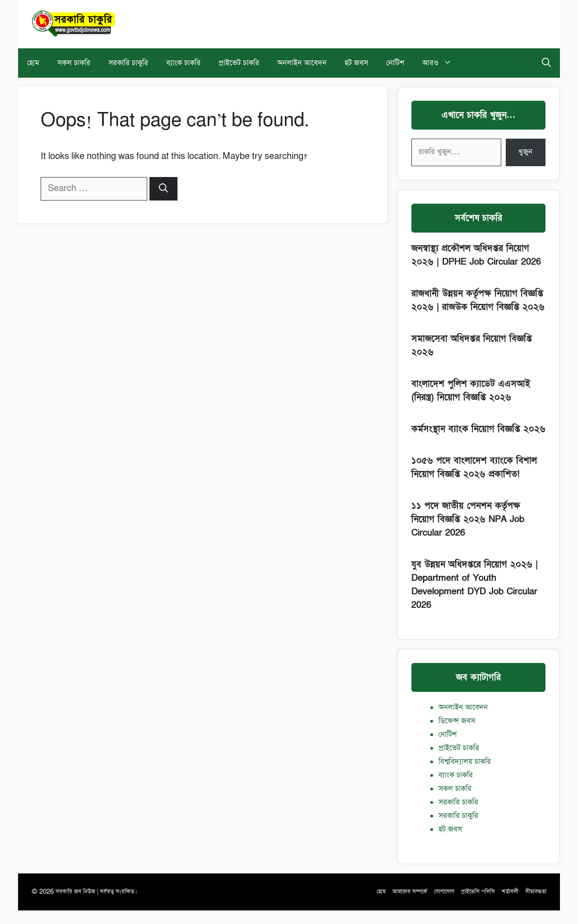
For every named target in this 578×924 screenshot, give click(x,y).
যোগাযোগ (444, 892)
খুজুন (525, 152)
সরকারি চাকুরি (128, 63)
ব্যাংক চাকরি (183, 63)
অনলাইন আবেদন (302, 63)
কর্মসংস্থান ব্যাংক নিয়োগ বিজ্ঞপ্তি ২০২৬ (478, 429)
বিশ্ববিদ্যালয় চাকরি (465, 762)
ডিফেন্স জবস (457, 721)
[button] (546, 63)
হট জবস (356, 63)
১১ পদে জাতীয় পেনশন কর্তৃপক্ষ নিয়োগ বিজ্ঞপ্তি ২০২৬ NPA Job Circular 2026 (468, 519)
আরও (442, 63)
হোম (33, 63)
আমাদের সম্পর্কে (410, 892)
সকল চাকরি (74, 63)
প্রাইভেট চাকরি (239, 63)
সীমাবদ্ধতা (536, 892)
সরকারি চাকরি (458, 802)
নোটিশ (395, 63)
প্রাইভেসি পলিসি (478, 892)
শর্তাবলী (510, 892)
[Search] (163, 189)
